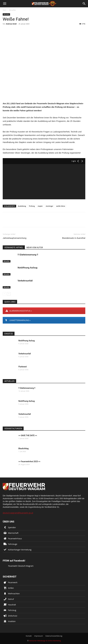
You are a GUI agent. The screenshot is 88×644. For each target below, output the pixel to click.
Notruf (11, 599)
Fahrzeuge (13, 544)
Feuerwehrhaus (15, 539)
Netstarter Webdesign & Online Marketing (45, 641)
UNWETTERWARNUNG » (18, 320)
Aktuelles (12, 10)
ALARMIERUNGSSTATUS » (19, 311)
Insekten (12, 621)
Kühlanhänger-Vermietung (20, 550)
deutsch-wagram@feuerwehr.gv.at (18, 513)
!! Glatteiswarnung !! (28, 255)
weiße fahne (61, 206)
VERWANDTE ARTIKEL (14, 248)
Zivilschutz (13, 616)
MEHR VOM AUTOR (35, 248)
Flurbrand (23, 367)
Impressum (39, 636)
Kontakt (29, 636)
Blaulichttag (24, 448)
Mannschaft (13, 533)
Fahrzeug (12, 610)
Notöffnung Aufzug (27, 268)
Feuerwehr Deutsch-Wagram (21, 566)
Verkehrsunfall (25, 281)
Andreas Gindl (11, 24)
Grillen (11, 588)
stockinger (49, 206)
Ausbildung (22, 206)
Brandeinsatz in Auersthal (74, 238)
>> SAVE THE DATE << (28, 435)
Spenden (12, 527)
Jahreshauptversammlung (15, 238)
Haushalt (12, 605)
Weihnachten (14, 594)
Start (5, 10)
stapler (40, 206)
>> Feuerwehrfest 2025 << (29, 461)
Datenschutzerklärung (54, 636)
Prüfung (32, 206)
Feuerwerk (13, 582)
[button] (84, 4)
